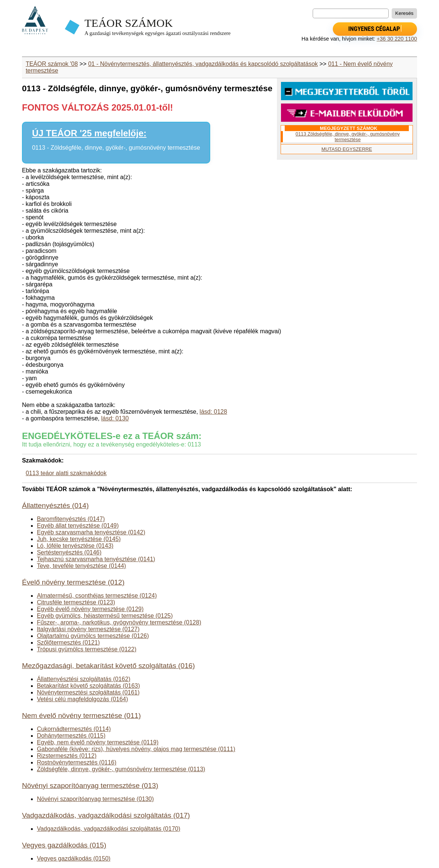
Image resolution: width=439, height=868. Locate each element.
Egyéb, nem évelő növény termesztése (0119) (98, 742)
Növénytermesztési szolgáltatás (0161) (88, 692)
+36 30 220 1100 (397, 39)
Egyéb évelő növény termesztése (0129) (90, 609)
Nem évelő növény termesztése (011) (81, 716)
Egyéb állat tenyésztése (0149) (78, 526)
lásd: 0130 (115, 418)
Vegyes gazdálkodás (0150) (74, 859)
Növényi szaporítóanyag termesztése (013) (90, 786)
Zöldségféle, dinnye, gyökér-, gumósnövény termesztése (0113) (121, 769)
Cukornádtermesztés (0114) (74, 729)
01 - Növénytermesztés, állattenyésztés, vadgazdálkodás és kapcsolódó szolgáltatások (203, 64)
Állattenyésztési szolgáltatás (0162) (84, 679)
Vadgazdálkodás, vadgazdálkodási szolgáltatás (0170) (109, 829)
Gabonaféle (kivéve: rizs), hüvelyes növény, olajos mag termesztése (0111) (136, 749)
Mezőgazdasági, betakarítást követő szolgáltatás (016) (108, 666)
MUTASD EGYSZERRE (347, 149)
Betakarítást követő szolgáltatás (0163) (89, 686)
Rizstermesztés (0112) (67, 756)
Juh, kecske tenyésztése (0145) (79, 539)
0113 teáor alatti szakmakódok (66, 473)
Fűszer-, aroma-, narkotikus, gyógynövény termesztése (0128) (119, 622)
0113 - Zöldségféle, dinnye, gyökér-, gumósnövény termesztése (116, 148)
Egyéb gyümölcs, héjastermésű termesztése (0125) (105, 616)
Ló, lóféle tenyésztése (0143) (75, 546)
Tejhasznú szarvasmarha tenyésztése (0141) (96, 559)
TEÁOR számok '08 (52, 64)
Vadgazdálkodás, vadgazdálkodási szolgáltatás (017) (106, 815)
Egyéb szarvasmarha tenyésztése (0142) (91, 532)
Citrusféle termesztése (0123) (76, 602)
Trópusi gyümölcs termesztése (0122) (87, 649)
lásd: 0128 (214, 412)
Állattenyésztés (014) (55, 505)
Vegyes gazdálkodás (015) (64, 845)
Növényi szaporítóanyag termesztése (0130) (95, 799)
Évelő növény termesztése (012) (73, 582)
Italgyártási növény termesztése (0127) (88, 629)
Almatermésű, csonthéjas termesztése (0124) (97, 596)
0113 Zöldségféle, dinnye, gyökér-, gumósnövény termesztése (348, 137)
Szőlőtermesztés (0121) (68, 643)
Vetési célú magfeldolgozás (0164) (83, 699)
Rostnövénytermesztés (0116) (77, 762)
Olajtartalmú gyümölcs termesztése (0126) (93, 636)
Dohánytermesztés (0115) (71, 736)
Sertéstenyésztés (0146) (69, 552)
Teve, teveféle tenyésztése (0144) (81, 566)
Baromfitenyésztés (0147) (71, 519)
